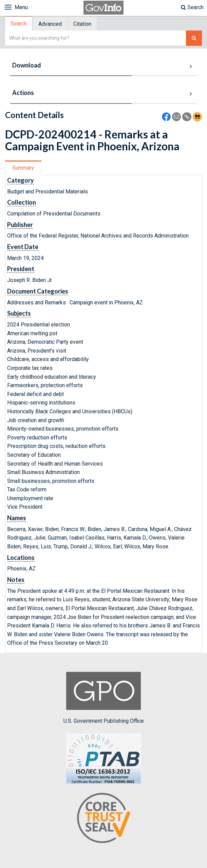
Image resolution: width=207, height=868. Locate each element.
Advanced (50, 24)
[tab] (19, 24)
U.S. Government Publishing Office (104, 698)
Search (192, 7)
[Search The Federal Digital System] (194, 38)
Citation (82, 24)
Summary (23, 168)
